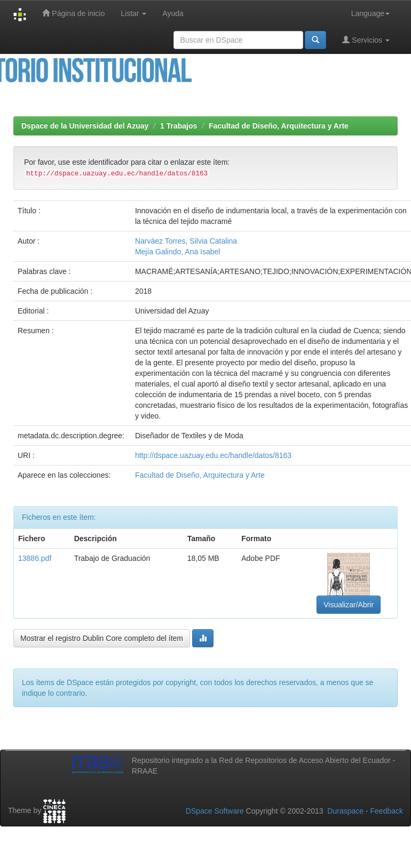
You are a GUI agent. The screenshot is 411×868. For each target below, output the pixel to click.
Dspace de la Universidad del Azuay (85, 126)
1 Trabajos (179, 126)
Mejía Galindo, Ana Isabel (178, 252)
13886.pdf (35, 558)
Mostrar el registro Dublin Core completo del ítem (102, 638)
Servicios (366, 40)
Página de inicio (73, 13)
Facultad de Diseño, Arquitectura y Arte (279, 126)
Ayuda (173, 13)
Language (370, 13)
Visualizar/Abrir (349, 605)
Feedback (387, 811)
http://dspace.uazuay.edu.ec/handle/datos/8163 (213, 455)
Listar (133, 13)
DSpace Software (215, 811)
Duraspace (345, 811)
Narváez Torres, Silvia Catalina (186, 241)
